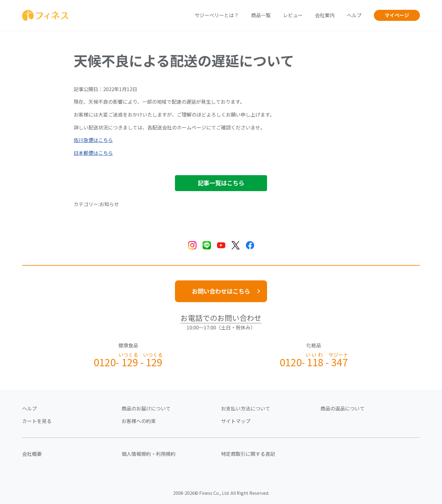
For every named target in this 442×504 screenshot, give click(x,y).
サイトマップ (236, 421)
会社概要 (32, 454)
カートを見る (37, 421)
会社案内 (325, 15)
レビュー (293, 15)
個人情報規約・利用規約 (149, 454)
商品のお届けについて (146, 408)
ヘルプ (354, 15)
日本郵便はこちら (93, 153)
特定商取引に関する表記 (248, 454)
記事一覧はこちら (221, 183)
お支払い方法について (246, 408)
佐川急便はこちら (93, 140)
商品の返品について (343, 408)
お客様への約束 (139, 421)
